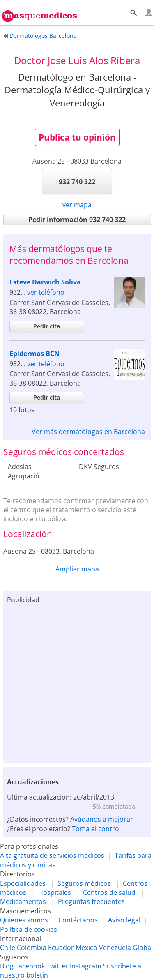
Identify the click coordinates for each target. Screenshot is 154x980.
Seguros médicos (84, 883)
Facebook (30, 966)
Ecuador (61, 948)
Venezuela (115, 948)
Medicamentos (23, 901)
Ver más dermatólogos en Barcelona (88, 432)
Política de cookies (29, 929)
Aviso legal (124, 920)
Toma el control (96, 829)
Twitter (57, 966)
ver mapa (77, 205)
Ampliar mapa (77, 569)
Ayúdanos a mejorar (102, 819)
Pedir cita (47, 326)
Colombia (32, 948)
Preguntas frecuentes (91, 901)
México (86, 948)
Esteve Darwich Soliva (45, 282)
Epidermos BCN (34, 354)
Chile (8, 948)
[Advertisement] (77, 682)
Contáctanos (78, 920)
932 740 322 (77, 182)
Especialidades (23, 883)
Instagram (86, 966)
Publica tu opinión (77, 137)
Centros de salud (109, 892)
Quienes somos (24, 920)
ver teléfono (46, 292)
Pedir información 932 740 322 (77, 220)
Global (143, 948)
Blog (7, 966)
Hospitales (55, 892)
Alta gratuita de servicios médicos (52, 855)
